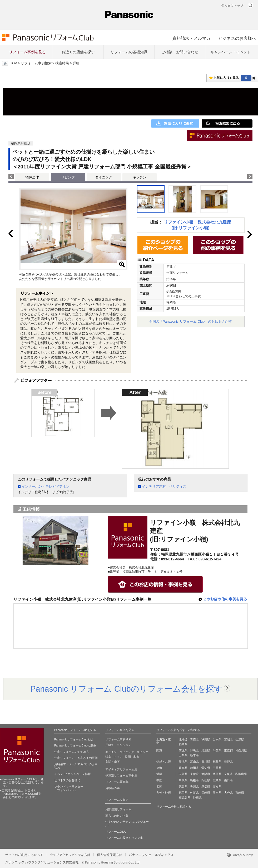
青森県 (194, 739)
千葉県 (217, 750)
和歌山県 (241, 774)
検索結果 (62, 63)
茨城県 (183, 750)
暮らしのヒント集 (117, 816)
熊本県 (217, 793)
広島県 (217, 780)
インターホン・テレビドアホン (46, 486)
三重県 (217, 768)
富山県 (194, 762)
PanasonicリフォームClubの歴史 (75, 745)
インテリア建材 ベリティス (164, 486)
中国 (159, 780)
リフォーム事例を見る (27, 52)
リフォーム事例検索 (36, 63)
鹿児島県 (185, 798)
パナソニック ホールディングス (151, 855)
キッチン (140, 177)
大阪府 (206, 774)
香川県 (194, 787)
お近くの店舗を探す (78, 52)
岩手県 (217, 739)
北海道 (183, 739)
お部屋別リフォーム (118, 809)
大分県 (228, 793)
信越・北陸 (164, 762)
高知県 (217, 787)
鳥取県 (183, 780)
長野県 (228, 762)
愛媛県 (206, 787)
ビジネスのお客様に (67, 780)
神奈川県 (241, 750)
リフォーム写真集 (117, 782)
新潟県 (183, 762)
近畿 (159, 774)
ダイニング (104, 177)
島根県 (194, 780)
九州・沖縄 (164, 793)
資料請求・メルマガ (191, 38)
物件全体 (32, 177)
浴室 (108, 757)
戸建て (110, 745)
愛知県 (206, 768)
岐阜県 (183, 768)
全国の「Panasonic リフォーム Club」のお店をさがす (191, 321)
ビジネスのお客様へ (237, 38)
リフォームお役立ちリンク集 (124, 838)
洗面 (128, 757)
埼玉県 (206, 750)
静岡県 (194, 768)
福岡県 (183, 793)
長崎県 (206, 793)
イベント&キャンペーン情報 (73, 774)
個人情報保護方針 (110, 855)
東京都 (228, 750)
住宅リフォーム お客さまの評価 (76, 758)
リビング (142, 752)
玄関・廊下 (113, 762)
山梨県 (183, 755)
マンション (124, 745)
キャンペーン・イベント (231, 52)
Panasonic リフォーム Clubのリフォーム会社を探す (126, 689)
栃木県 (194, 755)
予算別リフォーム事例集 (121, 775)
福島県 (183, 744)
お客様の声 (113, 788)
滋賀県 (183, 774)
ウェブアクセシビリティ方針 (70, 855)
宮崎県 (240, 793)
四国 (159, 787)
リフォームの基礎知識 (129, 52)
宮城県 (228, 739)
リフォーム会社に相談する (174, 807)
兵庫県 (217, 774)
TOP (14, 63)
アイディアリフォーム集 (121, 769)
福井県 (217, 762)
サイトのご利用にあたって (24, 855)
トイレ (118, 757)
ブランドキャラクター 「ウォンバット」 (69, 788)
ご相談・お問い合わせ (180, 52)
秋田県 (206, 739)
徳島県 (183, 787)
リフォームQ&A (115, 832)
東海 (159, 768)
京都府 (194, 774)
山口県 (228, 780)
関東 (159, 750)
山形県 (240, 739)
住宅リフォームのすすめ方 (72, 752)
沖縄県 (197, 798)
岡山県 (206, 780)
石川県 (206, 762)
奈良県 (228, 774)
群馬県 (194, 750)
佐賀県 (194, 793)
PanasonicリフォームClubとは (74, 739)
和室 (136, 757)
